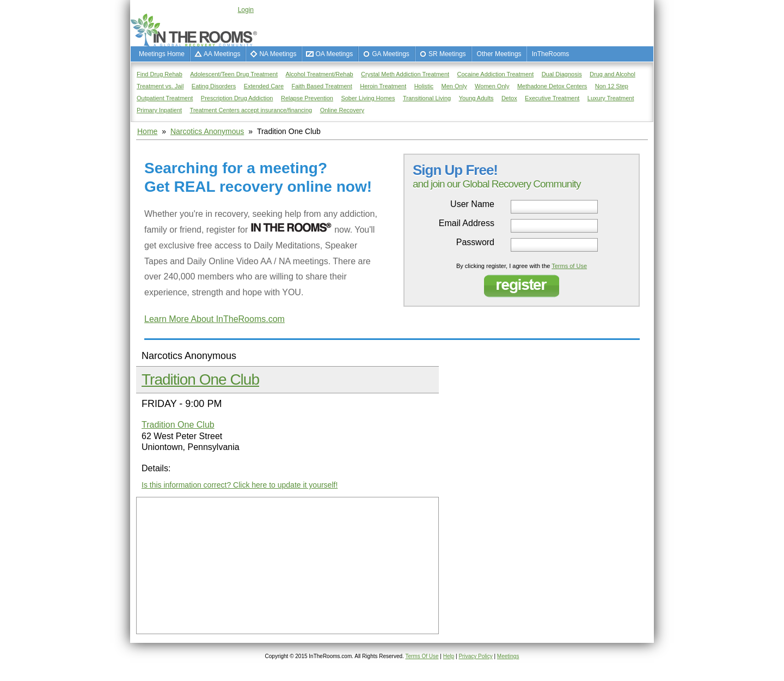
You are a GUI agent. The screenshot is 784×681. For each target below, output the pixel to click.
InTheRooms (551, 54)
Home (147, 131)
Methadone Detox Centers (552, 86)
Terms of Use (569, 266)
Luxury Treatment (611, 98)
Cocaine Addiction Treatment (496, 74)
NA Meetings (278, 54)
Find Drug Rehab (160, 74)
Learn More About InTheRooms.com (215, 319)
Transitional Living (427, 98)
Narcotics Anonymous (207, 131)
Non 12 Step (612, 86)
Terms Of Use (422, 656)
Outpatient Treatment (165, 98)
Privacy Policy (475, 656)
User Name (472, 204)
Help (449, 656)
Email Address (467, 223)
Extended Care (264, 86)
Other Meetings (499, 54)
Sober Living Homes (368, 98)
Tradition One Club (200, 379)
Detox (509, 98)
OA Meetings (334, 54)
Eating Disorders (214, 86)
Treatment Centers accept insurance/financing (251, 110)
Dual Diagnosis (562, 74)
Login (246, 10)
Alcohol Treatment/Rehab (320, 74)
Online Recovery (342, 110)
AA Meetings (222, 54)
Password (475, 242)
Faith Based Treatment (321, 86)
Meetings (508, 656)
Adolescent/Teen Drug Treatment (234, 74)
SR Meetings (447, 54)
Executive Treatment (552, 98)
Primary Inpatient (159, 110)
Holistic (424, 86)
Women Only (492, 86)
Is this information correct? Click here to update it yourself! (240, 485)
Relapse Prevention (307, 98)
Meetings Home (162, 54)
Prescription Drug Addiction (237, 98)
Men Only (454, 86)
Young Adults (476, 98)
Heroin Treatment (383, 86)
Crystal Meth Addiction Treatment (405, 74)
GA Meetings (391, 54)
